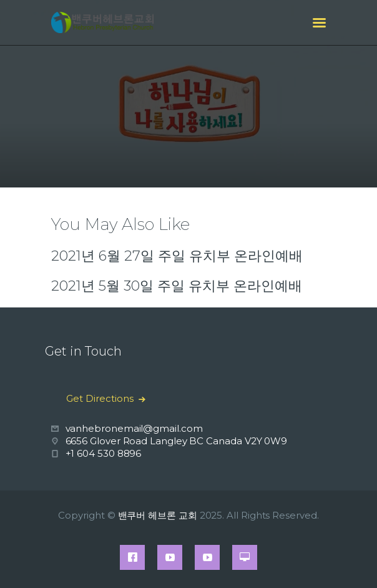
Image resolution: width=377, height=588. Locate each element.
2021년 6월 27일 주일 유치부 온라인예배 (177, 256)
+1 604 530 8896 (104, 453)
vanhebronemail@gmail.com (134, 428)
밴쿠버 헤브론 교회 (158, 515)
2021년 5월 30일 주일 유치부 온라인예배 (177, 286)
